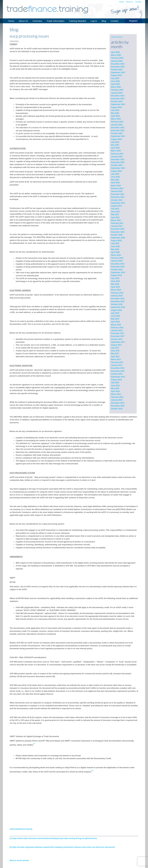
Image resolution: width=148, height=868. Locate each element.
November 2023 (118, 130)
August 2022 (116, 171)
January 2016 (117, 400)
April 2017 (115, 357)
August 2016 (116, 380)
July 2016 (115, 383)
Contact (138, 2)
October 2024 (117, 101)
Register (133, 21)
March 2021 (116, 220)
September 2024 (118, 104)
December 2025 (118, 64)
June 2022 (115, 177)
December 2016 (118, 368)
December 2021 (118, 194)
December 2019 (118, 264)
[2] (11, 847)
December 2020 (118, 229)
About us (129, 2)
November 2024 (118, 99)
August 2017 (116, 345)
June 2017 (115, 351)
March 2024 (116, 119)
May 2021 (115, 214)
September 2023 (118, 136)
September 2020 (118, 238)
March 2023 (116, 151)
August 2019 (116, 275)
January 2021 (117, 226)
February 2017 (117, 362)
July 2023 (115, 142)
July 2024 (115, 110)
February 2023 (117, 154)
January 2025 (117, 93)
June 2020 (115, 246)
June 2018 (115, 316)
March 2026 (116, 55)
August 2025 (116, 75)
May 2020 (115, 249)
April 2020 (115, 252)
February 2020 (117, 258)
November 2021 (118, 197)
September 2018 (118, 307)
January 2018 (117, 330)
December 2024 (118, 96)
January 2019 (117, 296)
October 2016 (117, 374)
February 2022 (117, 188)
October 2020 (117, 235)
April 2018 (115, 322)
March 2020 (116, 255)
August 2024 (116, 107)
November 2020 (118, 232)
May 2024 (115, 113)
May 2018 (115, 319)
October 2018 (117, 304)
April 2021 (115, 217)
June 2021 (115, 212)
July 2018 (115, 313)
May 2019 (115, 284)
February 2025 (117, 90)
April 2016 (115, 391)
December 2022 (118, 159)
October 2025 (117, 70)
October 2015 (117, 409)
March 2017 (116, 359)
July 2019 (115, 278)
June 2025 (115, 81)
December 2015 (118, 403)
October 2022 (117, 165)
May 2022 (115, 180)
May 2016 (115, 388)
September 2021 (118, 203)
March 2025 (116, 87)
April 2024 (115, 116)
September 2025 (118, 72)
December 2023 (118, 128)
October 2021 (117, 200)
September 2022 (118, 168)
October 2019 (117, 270)
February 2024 (117, 122)
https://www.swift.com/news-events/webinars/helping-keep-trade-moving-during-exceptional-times (55, 838)
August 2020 (116, 241)
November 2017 (118, 336)
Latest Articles (117, 37)
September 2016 (118, 377)
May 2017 (115, 354)
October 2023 (117, 133)
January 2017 (117, 365)
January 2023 (117, 157)
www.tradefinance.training (21, 829)
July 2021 (115, 209)
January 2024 (117, 125)
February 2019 (117, 293)
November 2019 (118, 267)
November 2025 (118, 67)
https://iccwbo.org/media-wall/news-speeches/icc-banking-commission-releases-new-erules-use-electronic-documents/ (64, 847)
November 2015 (118, 406)
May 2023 (115, 145)
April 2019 (115, 287)
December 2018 (118, 299)
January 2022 (117, 191)
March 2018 (116, 325)
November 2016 (118, 371)
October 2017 (117, 339)
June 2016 (115, 386)
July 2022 (115, 174)
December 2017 (118, 333)
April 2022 (115, 183)
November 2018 (118, 301)
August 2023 (116, 139)
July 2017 (115, 348)
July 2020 (115, 243)
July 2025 (115, 78)
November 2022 (118, 162)
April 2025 (115, 84)
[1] (11, 838)
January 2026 (117, 61)
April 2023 (115, 148)
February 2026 (117, 58)
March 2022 (116, 186)
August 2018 (116, 310)
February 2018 (117, 328)
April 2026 (115, 52)
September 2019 (118, 272)
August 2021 (116, 206)
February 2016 (117, 397)
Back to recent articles (19, 860)
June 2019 (115, 281)
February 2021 (117, 223)
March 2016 (116, 394)
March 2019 (116, 290)
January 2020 (117, 261)
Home (122, 2)
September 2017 (118, 342)
